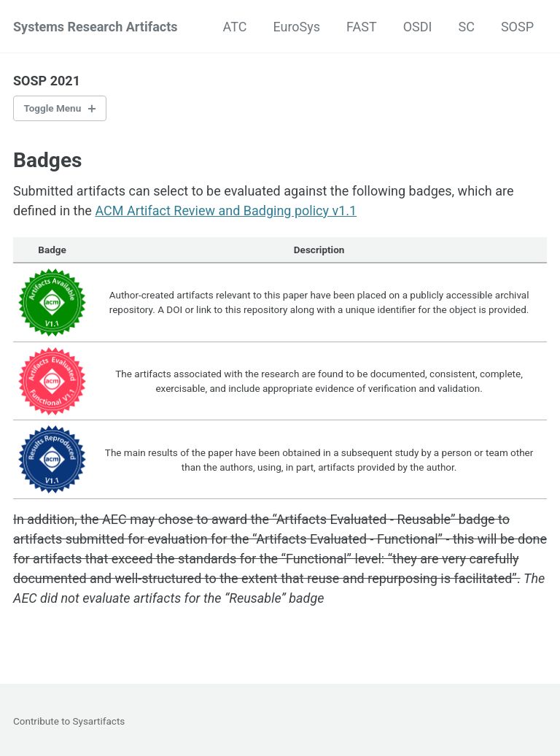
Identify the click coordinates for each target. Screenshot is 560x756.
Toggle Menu (53, 108)
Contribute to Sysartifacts (69, 721)
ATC (235, 27)
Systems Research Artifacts (96, 27)
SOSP (517, 27)
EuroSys (296, 27)
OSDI (418, 27)
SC (466, 27)
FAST (362, 27)
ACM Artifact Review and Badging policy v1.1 (226, 211)
